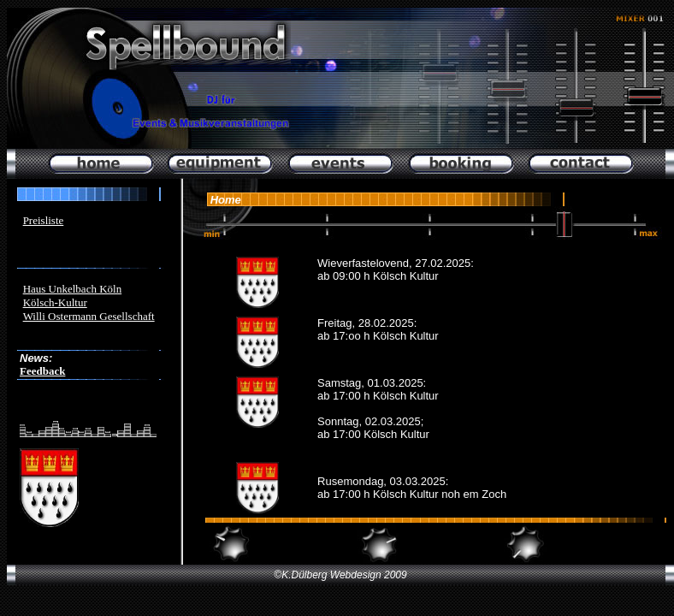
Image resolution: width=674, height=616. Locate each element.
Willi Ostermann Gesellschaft (89, 316)
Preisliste (44, 220)
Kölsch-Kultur (55, 302)
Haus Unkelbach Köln (73, 289)
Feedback (42, 371)
